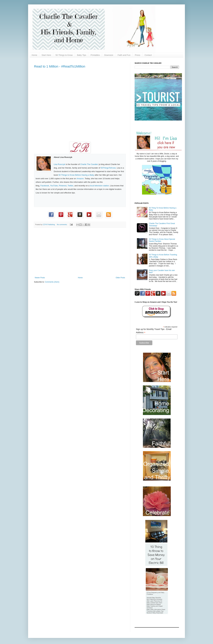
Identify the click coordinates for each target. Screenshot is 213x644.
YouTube (54, 186)
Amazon (80, 179)
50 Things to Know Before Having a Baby (76, 175)
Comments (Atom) (52, 282)
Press (138, 55)
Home (34, 55)
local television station (99, 186)
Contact (148, 55)
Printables (95, 55)
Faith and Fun (124, 55)
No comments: (62, 224)
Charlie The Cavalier (89, 164)
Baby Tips (82, 55)
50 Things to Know (64, 55)
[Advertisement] (80, 252)
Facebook (45, 186)
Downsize (109, 55)
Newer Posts (40, 278)
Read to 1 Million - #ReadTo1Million (60, 66)
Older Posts (120, 278)
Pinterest (63, 186)
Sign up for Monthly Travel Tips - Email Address (154, 331)
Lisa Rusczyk (59, 164)
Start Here (46, 55)
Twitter (70, 186)
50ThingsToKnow (108, 168)
